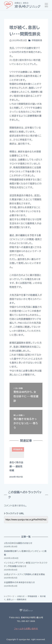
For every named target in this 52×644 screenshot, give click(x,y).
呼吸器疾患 (37, 40)
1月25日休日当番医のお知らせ (18, 543)
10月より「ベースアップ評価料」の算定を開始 (24, 574)
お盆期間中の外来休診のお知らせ (19, 582)
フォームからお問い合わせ (26, 629)
